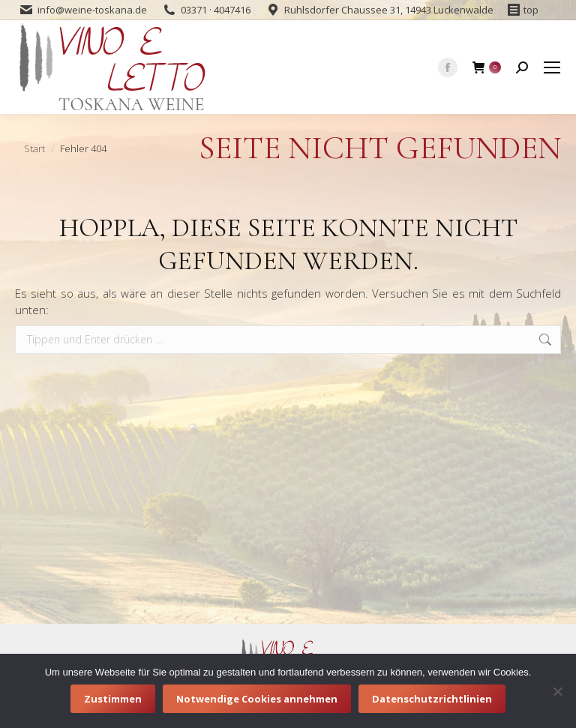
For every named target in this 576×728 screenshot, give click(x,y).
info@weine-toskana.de (92, 10)
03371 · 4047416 (216, 10)
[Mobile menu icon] (552, 67)
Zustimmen (113, 699)
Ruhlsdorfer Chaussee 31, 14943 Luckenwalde (389, 10)
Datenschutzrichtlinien (432, 699)
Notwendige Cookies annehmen (257, 699)
